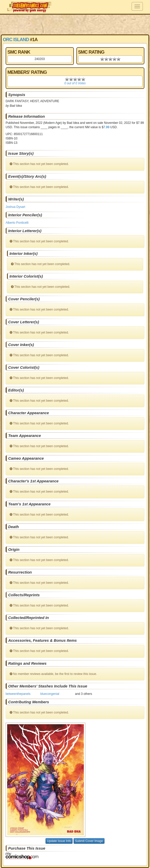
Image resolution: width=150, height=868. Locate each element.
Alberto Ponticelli (17, 223)
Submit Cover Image (89, 841)
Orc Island (16, 40)
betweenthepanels (18, 694)
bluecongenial (50, 694)
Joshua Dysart (15, 207)
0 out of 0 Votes (75, 83)
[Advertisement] (75, 24)
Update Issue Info (59, 841)
